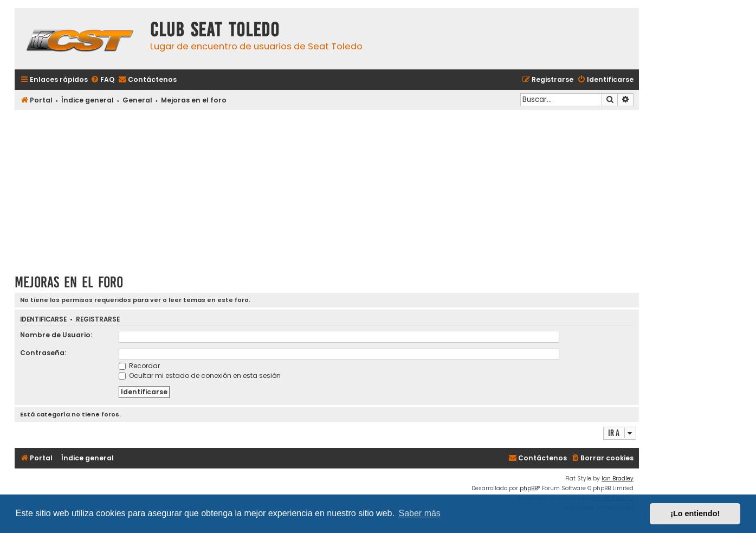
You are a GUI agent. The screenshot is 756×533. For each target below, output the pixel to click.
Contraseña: (43, 353)
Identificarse (43, 320)
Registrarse (98, 320)
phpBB (529, 488)
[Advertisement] (327, 188)
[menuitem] (102, 80)
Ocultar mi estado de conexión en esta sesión (200, 375)
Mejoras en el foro (69, 282)
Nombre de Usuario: (56, 335)
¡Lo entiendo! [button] (695, 513)
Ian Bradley (618, 479)
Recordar (139, 366)
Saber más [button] (420, 513)
